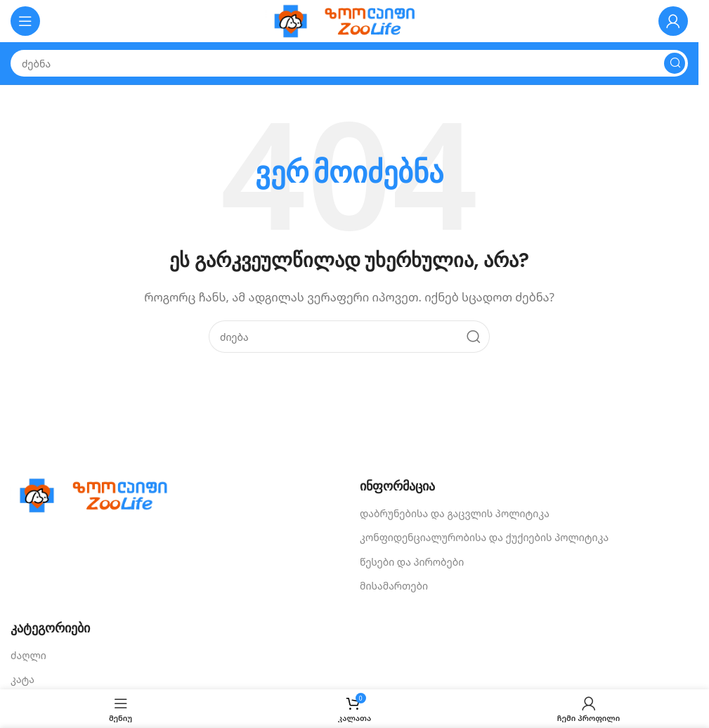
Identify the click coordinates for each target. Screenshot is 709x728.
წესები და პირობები (412, 562)
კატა (22, 679)
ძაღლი (28, 655)
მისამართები (394, 586)
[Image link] (98, 494)
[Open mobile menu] (25, 21)
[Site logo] (349, 20)
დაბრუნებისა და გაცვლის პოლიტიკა (455, 513)
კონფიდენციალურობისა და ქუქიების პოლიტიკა (484, 537)
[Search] (349, 63)
